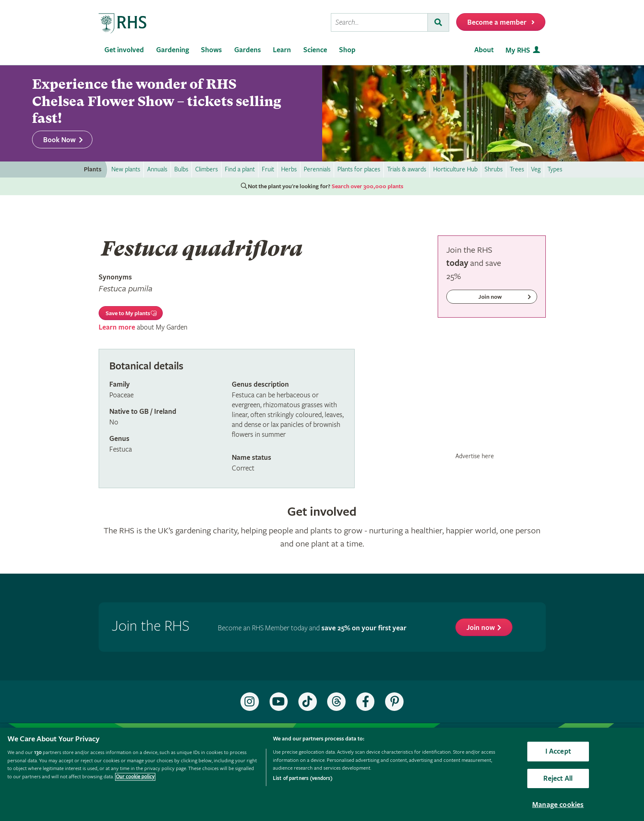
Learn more (117, 327)
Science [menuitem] (315, 50)
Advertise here (475, 456)
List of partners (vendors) (303, 778)
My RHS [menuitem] (518, 50)
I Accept (558, 751)
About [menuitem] (484, 50)
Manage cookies (558, 805)
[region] (322, 774)
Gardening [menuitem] (173, 50)
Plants (93, 170)
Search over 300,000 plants (367, 187)
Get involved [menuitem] (124, 50)
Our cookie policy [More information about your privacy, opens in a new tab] (135, 777)
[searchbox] (379, 22)
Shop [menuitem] (347, 50)
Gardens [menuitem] (248, 50)
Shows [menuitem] (211, 50)
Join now (481, 628)
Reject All (558, 778)
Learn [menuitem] (282, 50)
